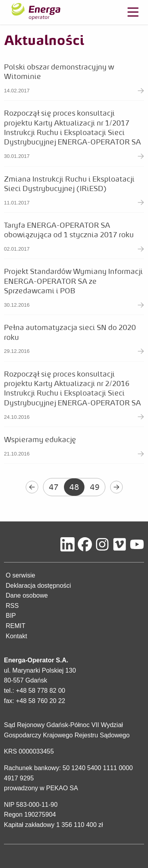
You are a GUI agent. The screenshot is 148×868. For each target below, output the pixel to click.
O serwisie (20, 575)
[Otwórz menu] (133, 12)
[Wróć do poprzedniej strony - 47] (32, 487)
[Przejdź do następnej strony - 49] (116, 487)
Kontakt (16, 636)
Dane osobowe (27, 595)
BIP (11, 616)
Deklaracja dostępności (38, 586)
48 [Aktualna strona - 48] (74, 487)
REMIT (15, 626)
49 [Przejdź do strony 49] (95, 487)
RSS (12, 606)
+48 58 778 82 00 (40, 691)
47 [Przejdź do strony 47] (54, 487)
